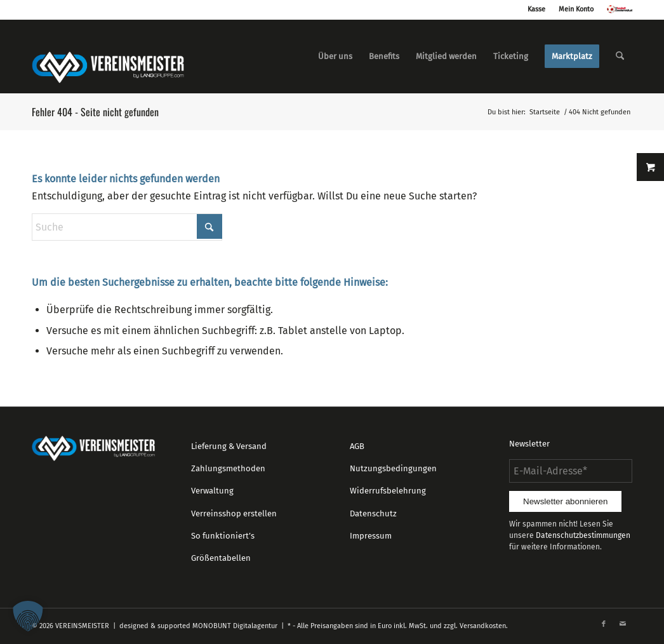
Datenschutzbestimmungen (583, 535)
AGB (357, 446)
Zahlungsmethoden (228, 468)
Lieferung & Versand (229, 446)
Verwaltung (212, 491)
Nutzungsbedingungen (393, 468)
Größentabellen (221, 558)
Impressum (371, 536)
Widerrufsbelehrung (388, 491)
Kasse (536, 9)
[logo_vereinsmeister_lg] (108, 57)
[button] (28, 616)
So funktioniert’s (223, 536)
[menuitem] (335, 57)
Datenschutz (373, 513)
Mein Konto (576, 9)
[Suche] (620, 57)
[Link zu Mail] (623, 624)
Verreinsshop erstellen (234, 513)
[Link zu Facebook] (604, 624)
